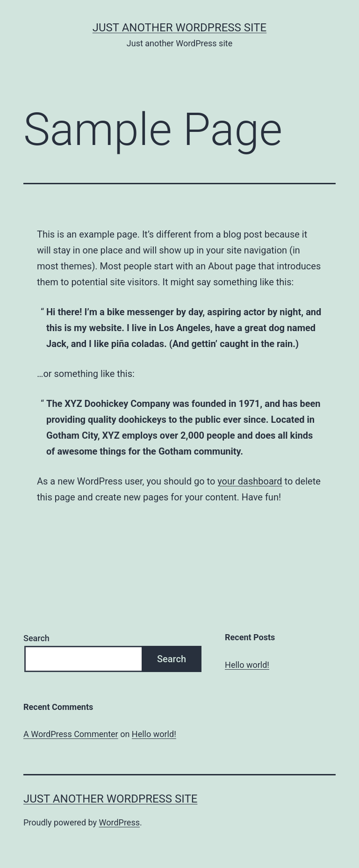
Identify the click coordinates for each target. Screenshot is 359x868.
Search (36, 638)
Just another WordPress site (179, 28)
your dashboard (250, 481)
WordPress (119, 822)
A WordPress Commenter (71, 734)
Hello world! (247, 665)
